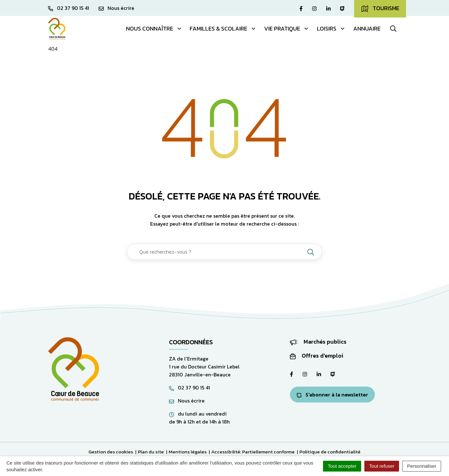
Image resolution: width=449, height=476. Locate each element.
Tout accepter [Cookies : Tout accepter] (342, 466)
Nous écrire (187, 401)
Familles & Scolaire (223, 28)
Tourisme (380, 8)
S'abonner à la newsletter (332, 395)
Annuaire (367, 28)
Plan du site (151, 452)
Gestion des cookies (111, 452)
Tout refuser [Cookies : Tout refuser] (382, 466)
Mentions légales (188, 452)
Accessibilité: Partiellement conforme (253, 452)
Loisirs (331, 28)
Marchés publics (318, 342)
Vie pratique (287, 28)
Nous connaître (154, 28)
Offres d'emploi (317, 356)
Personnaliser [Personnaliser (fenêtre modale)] (422, 466)
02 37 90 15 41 (189, 388)
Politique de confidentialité (330, 452)
